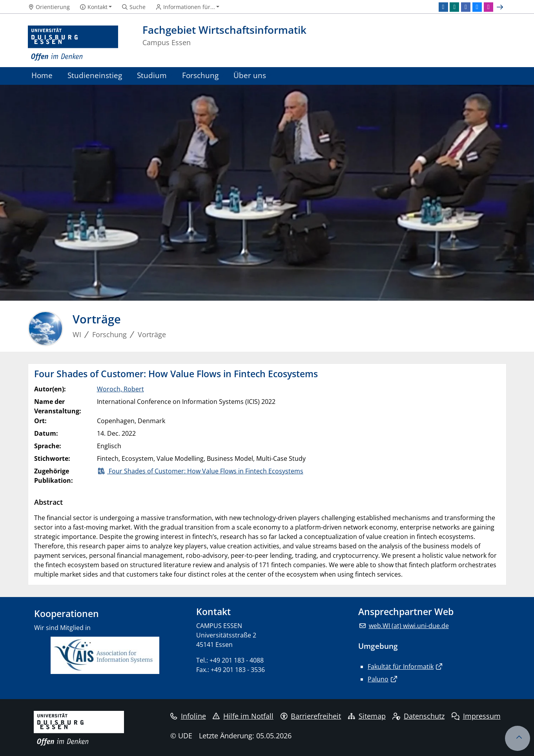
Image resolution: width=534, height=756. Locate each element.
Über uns (250, 75)
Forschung (200, 75)
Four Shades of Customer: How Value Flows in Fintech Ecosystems (205, 471)
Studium (152, 75)
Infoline (188, 716)
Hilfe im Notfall (243, 716)
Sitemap (367, 716)
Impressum (476, 716)
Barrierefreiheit (311, 716)
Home (42, 75)
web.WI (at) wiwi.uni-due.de (409, 626)
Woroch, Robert (120, 389)
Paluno (378, 679)
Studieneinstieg (95, 75)
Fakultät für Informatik (401, 667)
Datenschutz (418, 716)
